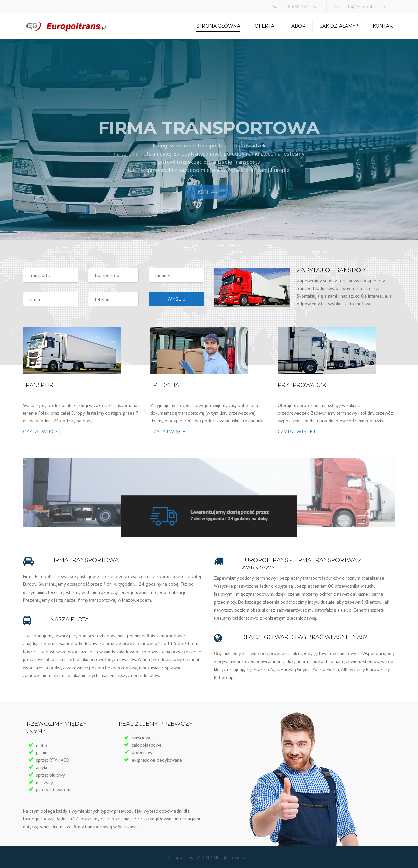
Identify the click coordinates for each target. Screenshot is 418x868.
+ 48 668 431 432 (300, 7)
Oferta (265, 26)
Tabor (297, 26)
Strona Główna (218, 26)
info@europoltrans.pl (366, 7)
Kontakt (384, 26)
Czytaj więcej (42, 432)
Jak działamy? (339, 26)
